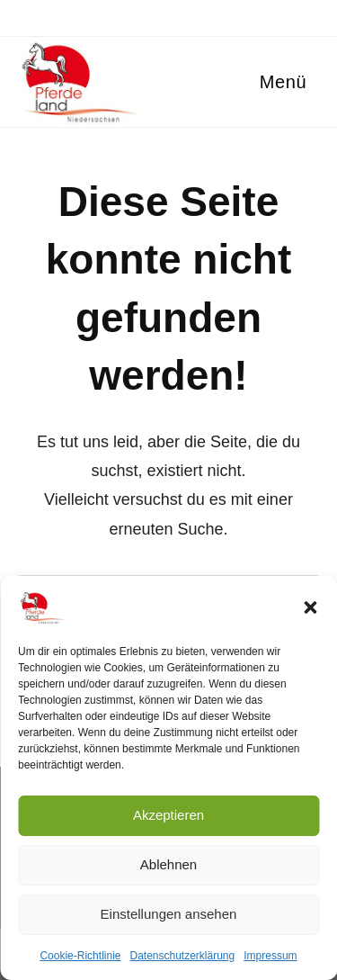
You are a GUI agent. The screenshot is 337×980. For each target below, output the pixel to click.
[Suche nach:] (313, 82)
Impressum (270, 956)
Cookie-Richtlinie (80, 956)
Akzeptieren (168, 815)
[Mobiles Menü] (280, 82)
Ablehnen (168, 864)
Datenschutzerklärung (182, 956)
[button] (310, 607)
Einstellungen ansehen (169, 914)
